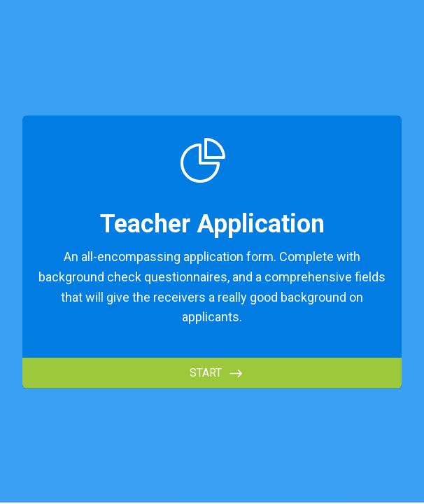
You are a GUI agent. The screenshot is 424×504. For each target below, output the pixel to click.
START (206, 373)
